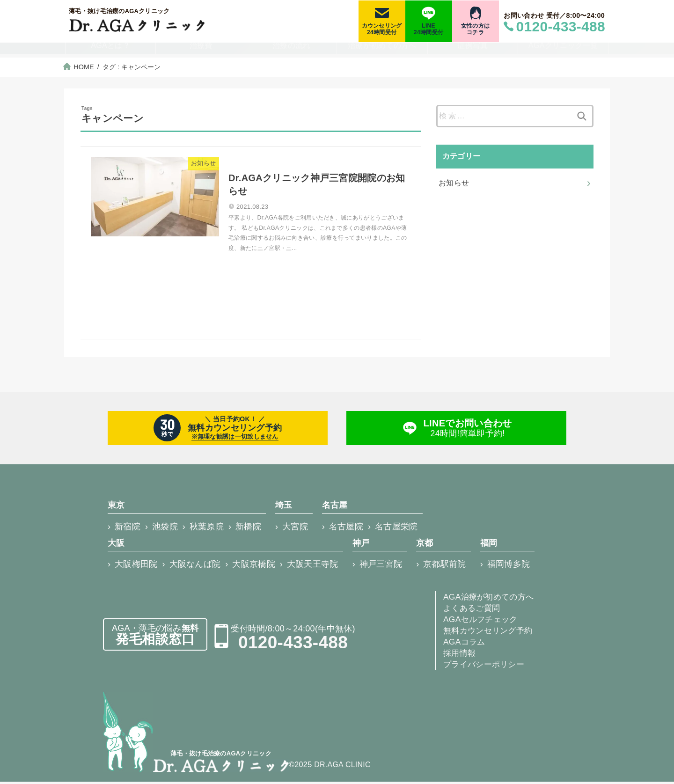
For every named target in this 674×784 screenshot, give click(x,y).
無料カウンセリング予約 (490, 633)
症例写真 (473, 51)
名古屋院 (346, 529)
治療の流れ (292, 51)
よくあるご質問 (473, 610)
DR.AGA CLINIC (343, 767)
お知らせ (454, 182)
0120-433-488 (293, 645)
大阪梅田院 (136, 566)
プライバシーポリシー (486, 667)
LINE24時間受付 (429, 29)
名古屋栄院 (396, 529)
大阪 (116, 545)
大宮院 (295, 529)
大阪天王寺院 (313, 566)
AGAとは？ (110, 51)
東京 (116, 508)
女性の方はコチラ (476, 29)
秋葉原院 (207, 529)
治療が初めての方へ (382, 51)
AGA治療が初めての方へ (491, 599)
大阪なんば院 (195, 566)
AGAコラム (465, 644)
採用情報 (460, 655)
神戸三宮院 (381, 566)
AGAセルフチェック (482, 622)
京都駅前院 (445, 566)
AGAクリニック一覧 (563, 51)
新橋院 (248, 529)
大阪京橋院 (254, 566)
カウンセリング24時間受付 (382, 29)
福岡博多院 (509, 566)
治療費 (201, 51)
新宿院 (128, 529)
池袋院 (165, 529)
